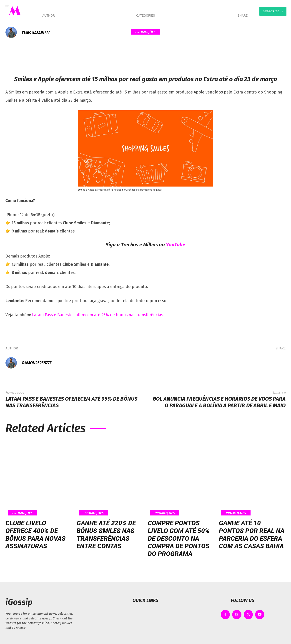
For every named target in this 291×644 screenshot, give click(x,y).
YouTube (176, 245)
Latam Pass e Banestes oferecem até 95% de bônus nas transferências (98, 315)
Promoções (145, 32)
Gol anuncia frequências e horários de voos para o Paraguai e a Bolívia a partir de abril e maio (219, 402)
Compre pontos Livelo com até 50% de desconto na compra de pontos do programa (179, 538)
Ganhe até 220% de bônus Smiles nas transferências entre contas (106, 535)
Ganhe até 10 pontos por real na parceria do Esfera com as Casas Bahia (252, 535)
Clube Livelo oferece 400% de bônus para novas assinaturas (35, 535)
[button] (191, 11)
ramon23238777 (36, 32)
